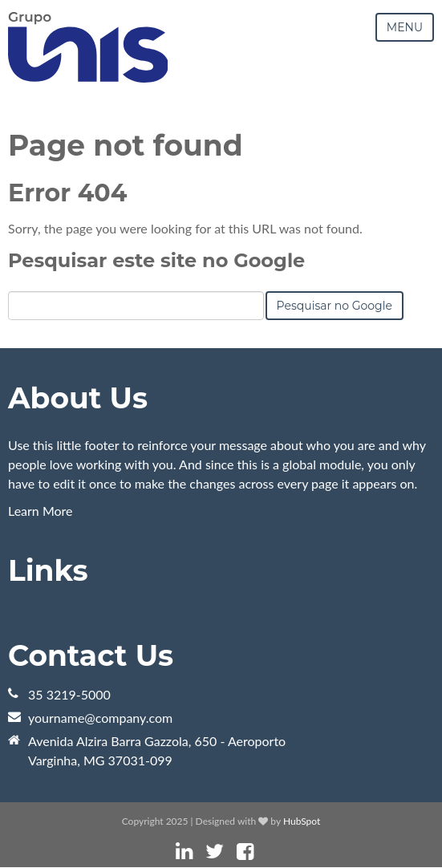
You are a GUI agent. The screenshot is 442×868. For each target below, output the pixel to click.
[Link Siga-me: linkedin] (184, 852)
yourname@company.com (100, 718)
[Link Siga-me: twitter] (215, 852)
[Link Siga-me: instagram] (266, 852)
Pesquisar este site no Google (156, 260)
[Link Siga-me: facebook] (245, 852)
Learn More (41, 511)
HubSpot (302, 821)
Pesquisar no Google (335, 306)
